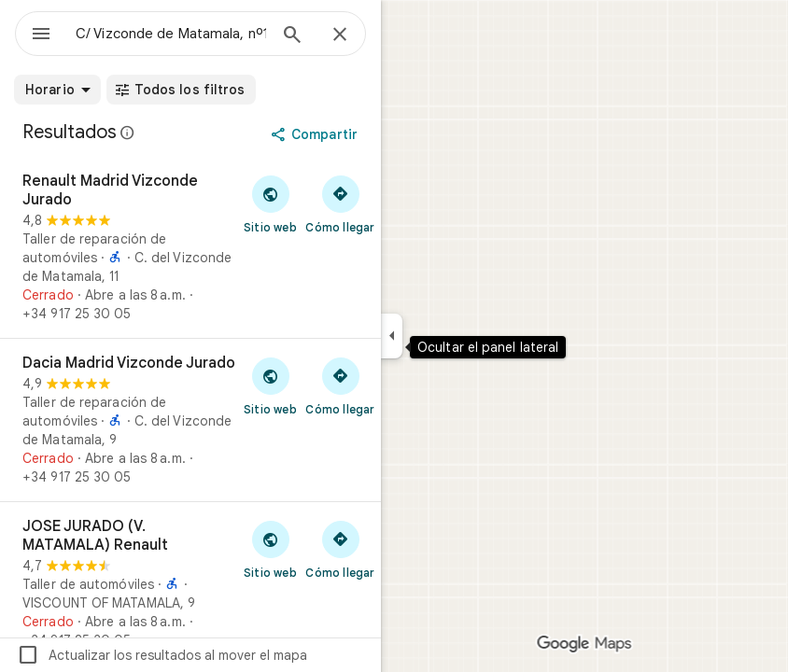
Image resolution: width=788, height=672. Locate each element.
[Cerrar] (340, 35)
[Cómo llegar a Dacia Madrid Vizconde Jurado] (340, 385)
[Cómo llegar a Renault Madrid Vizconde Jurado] (340, 203)
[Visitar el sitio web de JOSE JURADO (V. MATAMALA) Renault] (270, 549)
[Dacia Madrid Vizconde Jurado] (190, 420)
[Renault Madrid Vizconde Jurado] (190, 247)
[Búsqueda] (292, 36)
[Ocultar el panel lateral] (392, 336)
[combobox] (171, 34)
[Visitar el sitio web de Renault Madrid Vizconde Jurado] (270, 203)
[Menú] (41, 35)
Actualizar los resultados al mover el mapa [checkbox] (162, 655)
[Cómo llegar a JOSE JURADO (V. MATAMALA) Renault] (340, 549)
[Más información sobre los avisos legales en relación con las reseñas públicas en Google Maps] (128, 133)
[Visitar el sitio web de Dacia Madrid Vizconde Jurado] (270, 385)
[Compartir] (316, 134)
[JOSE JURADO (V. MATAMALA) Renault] (190, 583)
